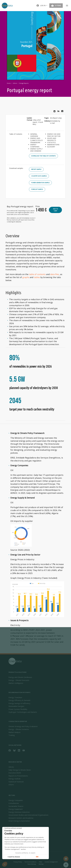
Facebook (63, 112)
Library (11, 767)
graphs (26, 277)
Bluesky (55, 112)
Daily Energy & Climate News (20, 770)
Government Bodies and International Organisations (28, 815)
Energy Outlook (14, 779)
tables (37, 277)
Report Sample (36, 169)
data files (55, 274)
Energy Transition (15, 697)
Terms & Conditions (30, 862)
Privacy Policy (18, 862)
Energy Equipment (16, 809)
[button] (42, 6)
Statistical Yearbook (16, 782)
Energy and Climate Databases (20, 677)
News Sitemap (32, 864)
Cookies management (51, 862)
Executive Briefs (15, 773)
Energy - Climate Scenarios (19, 729)
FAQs (40, 862)
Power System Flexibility (18, 709)
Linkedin (59, 112)
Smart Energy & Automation (19, 821)
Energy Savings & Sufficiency (19, 703)
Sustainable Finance (16, 806)
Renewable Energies (16, 706)
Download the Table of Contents (43, 156)
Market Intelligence (16, 683)
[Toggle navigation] (67, 6)
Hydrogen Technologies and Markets (23, 712)
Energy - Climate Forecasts (19, 680)
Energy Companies (16, 800)
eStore (15, 83)
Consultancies (14, 803)
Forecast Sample (37, 189)
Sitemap (41, 864)
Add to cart (55, 210)
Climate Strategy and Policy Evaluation (23, 726)
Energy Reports (24, 83)
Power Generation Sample (40, 183)
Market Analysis (15, 732)
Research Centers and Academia (21, 818)
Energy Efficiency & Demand (19, 700)
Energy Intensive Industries (19, 812)
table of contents (37, 274)
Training (12, 735)
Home (9, 83)
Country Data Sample (39, 176)
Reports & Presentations (18, 776)
